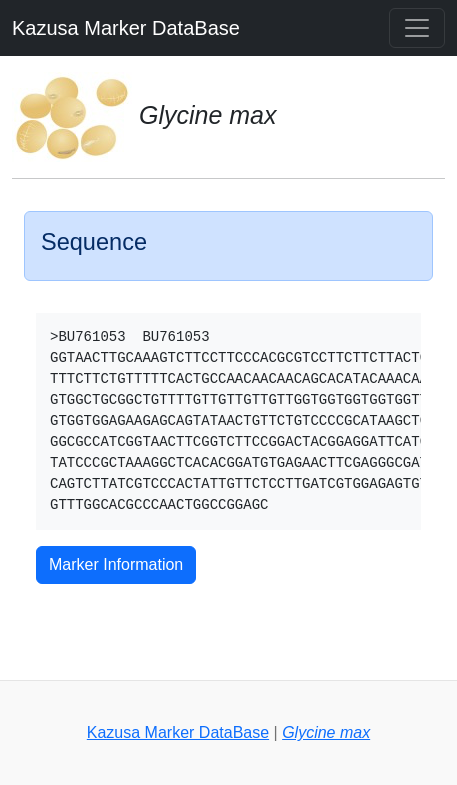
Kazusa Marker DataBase (126, 28)
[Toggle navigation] (417, 28)
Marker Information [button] (116, 564)
